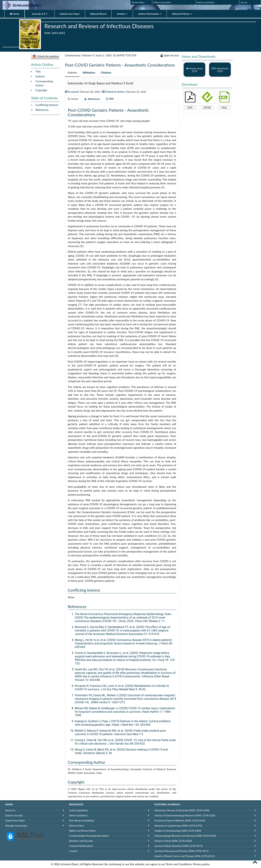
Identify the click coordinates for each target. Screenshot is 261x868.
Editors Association (162, 2)
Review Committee (206, 2)
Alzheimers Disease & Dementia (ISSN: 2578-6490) (182, 810)
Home (14, 14)
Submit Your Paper (15, 820)
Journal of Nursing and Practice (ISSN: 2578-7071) (181, 851)
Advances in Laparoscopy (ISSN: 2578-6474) (178, 826)
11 (160, 536)
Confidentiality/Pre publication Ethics (89, 836)
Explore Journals (14, 815)
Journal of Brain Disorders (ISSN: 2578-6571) (179, 846)
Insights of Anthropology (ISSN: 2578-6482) (178, 831)
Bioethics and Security (81, 841)
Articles (122, 14)
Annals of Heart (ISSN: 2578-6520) (173, 841)
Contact (73, 851)
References (42, 110)
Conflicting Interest (47, 105)
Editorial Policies (182, 14)
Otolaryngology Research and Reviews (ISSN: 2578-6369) (185, 836)
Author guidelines (79, 810)
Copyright (41, 90)
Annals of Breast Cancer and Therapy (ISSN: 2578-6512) (184, 856)
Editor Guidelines (78, 815)
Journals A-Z (40, 14)
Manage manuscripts (16, 826)
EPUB (207, 107)
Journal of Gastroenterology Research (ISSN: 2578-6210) (185, 815)
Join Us (244, 2)
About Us (10, 810)
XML (224, 107)
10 (173, 532)
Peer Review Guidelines (82, 820)
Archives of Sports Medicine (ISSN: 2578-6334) (180, 820)
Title (38, 71)
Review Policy (138, 2)
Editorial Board (98, 14)
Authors (40, 76)
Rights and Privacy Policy (82, 831)
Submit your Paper (70, 14)
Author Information (150, 14)
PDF (190, 107)
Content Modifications (81, 846)
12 (164, 536)
